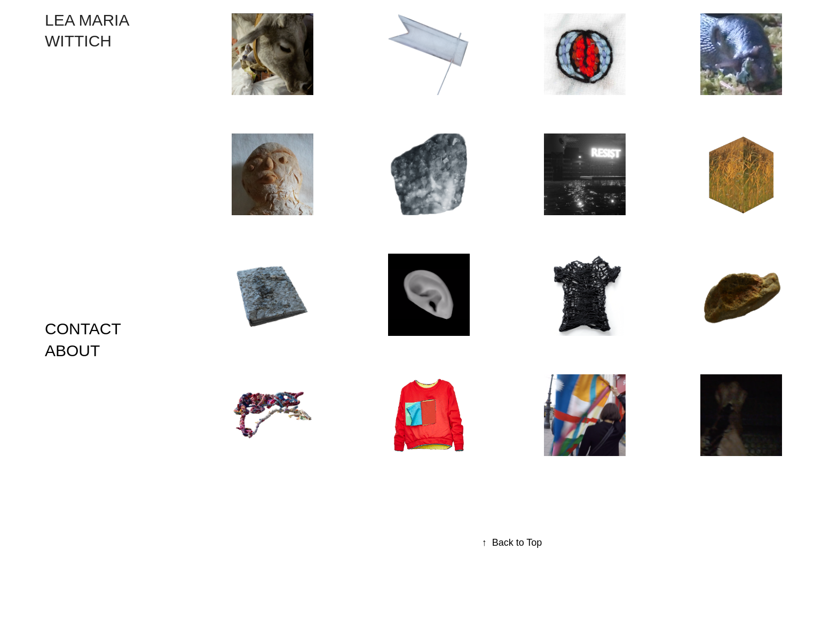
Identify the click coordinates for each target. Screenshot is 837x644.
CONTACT (83, 329)
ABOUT (72, 351)
